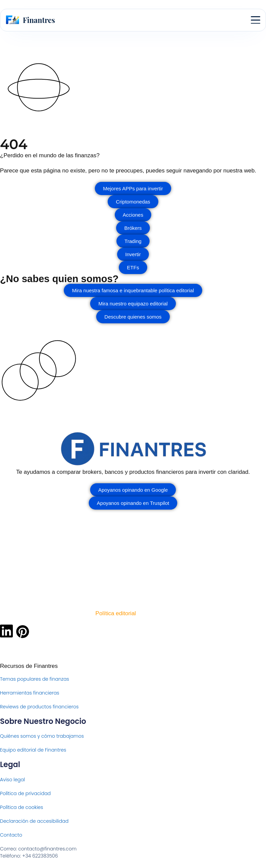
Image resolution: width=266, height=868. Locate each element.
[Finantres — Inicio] (30, 20)
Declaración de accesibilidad (34, 821)
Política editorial (116, 613)
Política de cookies (22, 807)
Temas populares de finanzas (35, 679)
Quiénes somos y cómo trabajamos (42, 736)
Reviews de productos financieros (39, 707)
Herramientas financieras (30, 693)
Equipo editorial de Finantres (33, 750)
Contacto (11, 835)
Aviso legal (12, 780)
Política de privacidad (25, 793)
